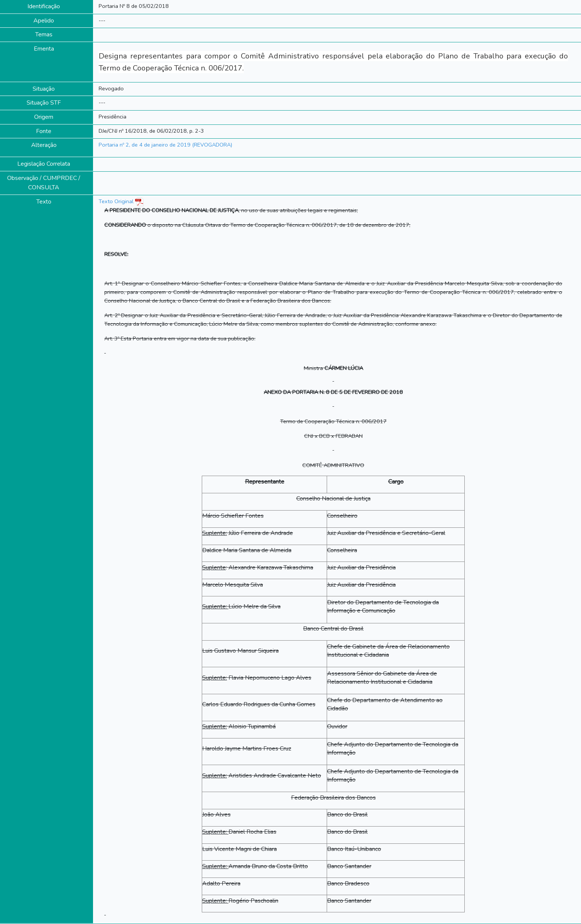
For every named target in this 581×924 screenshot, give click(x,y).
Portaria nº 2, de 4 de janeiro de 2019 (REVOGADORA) (165, 145)
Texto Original (116, 201)
